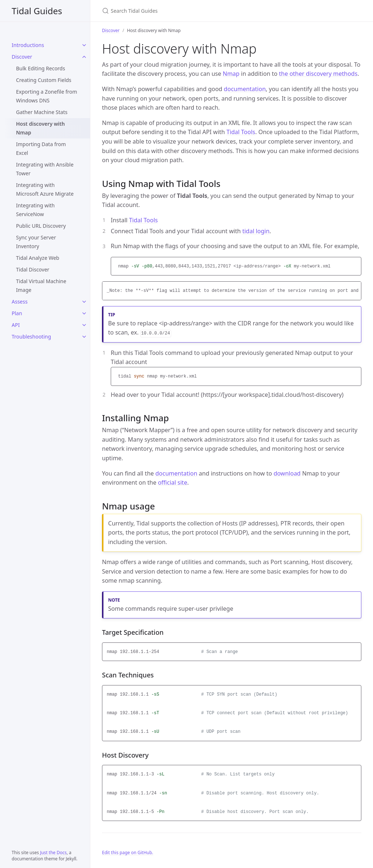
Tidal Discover (33, 269)
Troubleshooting (31, 337)
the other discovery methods (318, 74)
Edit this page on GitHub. (128, 853)
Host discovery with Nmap (40, 128)
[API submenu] (84, 325)
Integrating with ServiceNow (35, 210)
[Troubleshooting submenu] (84, 337)
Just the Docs (53, 853)
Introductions (28, 45)
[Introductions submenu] (84, 45)
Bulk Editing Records (41, 68)
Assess (20, 302)
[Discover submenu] (84, 57)
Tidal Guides (37, 11)
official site (172, 482)
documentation (245, 89)
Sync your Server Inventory (36, 242)
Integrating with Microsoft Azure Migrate (45, 189)
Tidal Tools (241, 132)
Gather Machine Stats (42, 112)
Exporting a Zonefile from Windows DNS (47, 96)
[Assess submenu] (84, 302)
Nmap (231, 74)
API (16, 325)
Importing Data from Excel (41, 148)
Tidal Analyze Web (38, 258)
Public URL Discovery (41, 226)
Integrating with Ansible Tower (45, 169)
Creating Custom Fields (44, 80)
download (287, 473)
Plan (17, 313)
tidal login (256, 231)
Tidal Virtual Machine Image (41, 286)
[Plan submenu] (84, 313)
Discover (22, 57)
